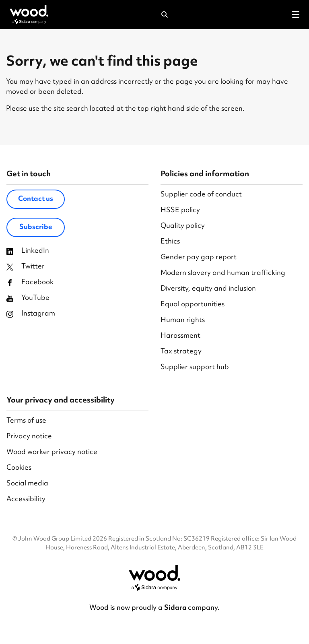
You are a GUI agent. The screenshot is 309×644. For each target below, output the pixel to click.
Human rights (183, 321)
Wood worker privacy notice (52, 453)
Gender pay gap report (199, 258)
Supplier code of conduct (201, 195)
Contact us (36, 199)
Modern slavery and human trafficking (223, 273)
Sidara (176, 608)
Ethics (170, 242)
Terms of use (26, 421)
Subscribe (36, 227)
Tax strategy (181, 352)
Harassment (180, 336)
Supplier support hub (195, 368)
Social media (27, 484)
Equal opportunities (193, 305)
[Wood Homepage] (29, 14)
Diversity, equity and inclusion (208, 289)
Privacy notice (29, 437)
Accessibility (26, 500)
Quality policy (183, 226)
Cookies (19, 468)
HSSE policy (180, 211)
